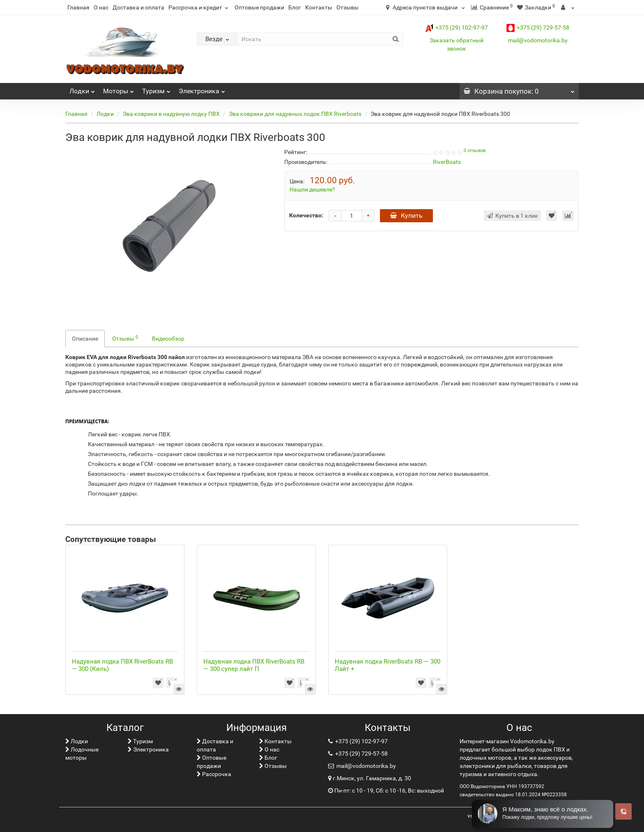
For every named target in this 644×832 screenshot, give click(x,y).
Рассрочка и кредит (199, 7)
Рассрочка (214, 774)
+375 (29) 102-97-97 (457, 28)
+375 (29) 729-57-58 (538, 28)
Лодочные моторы (82, 754)
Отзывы (347, 7)
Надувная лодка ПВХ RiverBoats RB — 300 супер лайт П (254, 665)
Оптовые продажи (259, 7)
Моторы (118, 89)
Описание (85, 339)
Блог (295, 7)
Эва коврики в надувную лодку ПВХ (171, 114)
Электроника (202, 89)
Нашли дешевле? (312, 189)
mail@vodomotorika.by (538, 40)
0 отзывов (475, 151)
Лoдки (82, 89)
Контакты (319, 7)
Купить (406, 215)
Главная (78, 7)
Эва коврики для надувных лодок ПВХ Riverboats (295, 114)
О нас (101, 7)
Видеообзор (168, 339)
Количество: (306, 215)
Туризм (156, 89)
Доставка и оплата (138, 7)
